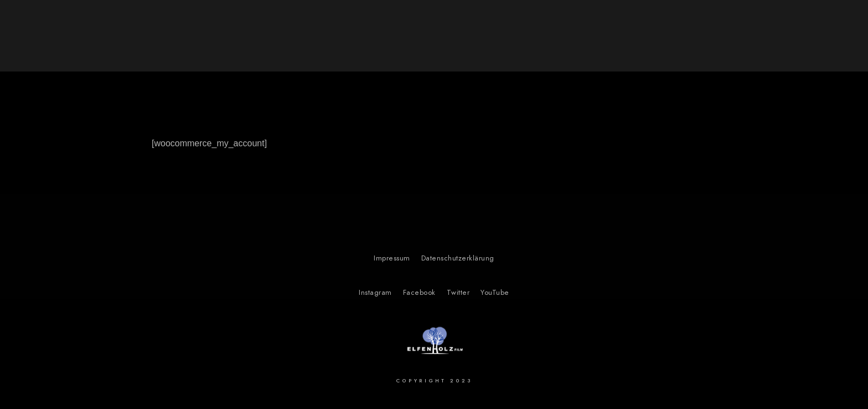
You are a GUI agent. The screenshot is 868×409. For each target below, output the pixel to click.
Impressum (392, 258)
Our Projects (681, 28)
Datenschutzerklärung (458, 258)
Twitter (458, 293)
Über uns (752, 28)
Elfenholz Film (109, 39)
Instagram (375, 293)
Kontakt (813, 28)
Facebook (419, 293)
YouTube (495, 293)
